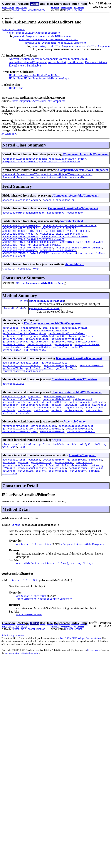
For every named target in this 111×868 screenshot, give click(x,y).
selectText (79, 364)
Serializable (34, 66)
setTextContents (35, 368)
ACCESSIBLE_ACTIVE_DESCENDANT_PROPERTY (69, 230)
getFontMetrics (57, 424)
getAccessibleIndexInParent (21, 421)
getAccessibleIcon (44, 451)
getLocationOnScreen (35, 427)
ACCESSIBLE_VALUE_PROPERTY (58, 260)
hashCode (59, 471)
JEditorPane (16, 89)
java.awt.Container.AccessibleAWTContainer (48, 40)
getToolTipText (66, 388)
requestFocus (73, 431)
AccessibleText (57, 63)
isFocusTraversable (93, 427)
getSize (57, 427)
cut (45, 341)
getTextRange (63, 361)
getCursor (25, 424)
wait (5, 474)
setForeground (74, 434)
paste (26, 364)
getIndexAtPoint (62, 358)
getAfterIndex (67, 351)
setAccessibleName (52, 457)
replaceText (61, 364)
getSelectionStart (39, 361)
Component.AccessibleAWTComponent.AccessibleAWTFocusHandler (44, 180)
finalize (30, 471)
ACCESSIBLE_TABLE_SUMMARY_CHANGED (79, 256)
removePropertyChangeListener (23, 391)
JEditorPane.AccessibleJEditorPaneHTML (34, 76)
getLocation (10, 427)
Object (57, 466)
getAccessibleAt (13, 404)
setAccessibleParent (81, 457)
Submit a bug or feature (13, 669)
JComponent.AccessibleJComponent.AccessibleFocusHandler (41, 163)
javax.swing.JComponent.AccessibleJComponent (55, 43)
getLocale (98, 424)
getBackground (82, 421)
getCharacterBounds (15, 358)
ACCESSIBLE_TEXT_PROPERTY (20, 260)
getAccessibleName (91, 384)
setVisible (23, 437)
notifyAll (85, 471)
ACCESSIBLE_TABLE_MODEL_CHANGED (82, 250)
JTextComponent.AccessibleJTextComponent (38, 102)
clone (6, 471)
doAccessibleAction (75, 341)
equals (17, 471)
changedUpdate (30, 341)
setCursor (25, 434)
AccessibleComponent (44, 59)
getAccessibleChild (54, 381)
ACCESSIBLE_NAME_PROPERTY (20, 240)
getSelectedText (87, 358)
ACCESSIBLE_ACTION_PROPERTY (21, 230)
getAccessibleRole (15, 351)
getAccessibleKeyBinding (59, 384)
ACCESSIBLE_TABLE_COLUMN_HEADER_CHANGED (30, 250)
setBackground (94, 431)
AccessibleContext (71, 225)
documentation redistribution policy (22, 687)
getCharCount (40, 358)
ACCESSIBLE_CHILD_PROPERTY (59, 233)
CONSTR (32, 10)
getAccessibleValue (79, 454)
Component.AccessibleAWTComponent (83, 172)
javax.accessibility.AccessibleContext (34, 33)
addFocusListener (14, 417)
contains (34, 417)
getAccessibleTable (50, 454)
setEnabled (41, 434)
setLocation (94, 434)
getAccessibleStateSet (44, 321)
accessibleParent (14, 266)
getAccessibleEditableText (67, 348)
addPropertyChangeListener (20, 381)
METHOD (41, 10)
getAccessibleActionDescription (24, 348)
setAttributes (12, 368)
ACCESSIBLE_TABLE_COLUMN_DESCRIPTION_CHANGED (33, 246)
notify (72, 471)
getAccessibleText (42, 351)
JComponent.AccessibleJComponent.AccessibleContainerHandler (44, 160)
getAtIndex (86, 351)
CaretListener (75, 63)
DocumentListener (96, 63)
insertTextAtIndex (87, 361)
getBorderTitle (12, 388)
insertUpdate (11, 364)
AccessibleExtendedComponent (28, 63)
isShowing (9, 431)
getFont (39, 424)
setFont (57, 434)
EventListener (17, 66)
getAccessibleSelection (18, 454)
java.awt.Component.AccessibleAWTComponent (43, 37)
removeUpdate (41, 364)
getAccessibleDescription (47, 313)
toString (100, 471)
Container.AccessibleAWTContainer (74, 399)
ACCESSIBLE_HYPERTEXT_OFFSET (69, 236)
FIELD (24, 10)
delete (54, 341)
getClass (44, 471)
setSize (7, 437)
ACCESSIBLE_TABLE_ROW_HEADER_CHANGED (28, 256)
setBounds (9, 434)
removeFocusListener (48, 431)
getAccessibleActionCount (50, 344)
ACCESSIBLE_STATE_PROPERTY (20, 243)
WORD (36, 280)
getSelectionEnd (13, 361)
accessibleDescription (67, 263)
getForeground (80, 424)
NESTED (16, 10)
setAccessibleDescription (20, 457)
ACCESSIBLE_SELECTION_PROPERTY (61, 240)
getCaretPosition (37, 354)
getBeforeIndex (12, 354)
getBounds (9, 424)
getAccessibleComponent (59, 417)
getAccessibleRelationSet (76, 451)
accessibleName (95, 263)
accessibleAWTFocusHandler (65, 216)
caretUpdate (10, 341)
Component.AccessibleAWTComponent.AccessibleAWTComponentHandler (47, 176)
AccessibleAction (19, 59)
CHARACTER (9, 280)
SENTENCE (24, 280)
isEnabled (71, 427)
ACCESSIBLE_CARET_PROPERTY (20, 233)
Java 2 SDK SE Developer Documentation (80, 672)
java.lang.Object (13, 30)
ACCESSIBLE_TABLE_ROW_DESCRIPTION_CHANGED (31, 253)
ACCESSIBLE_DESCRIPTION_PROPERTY (25, 236)
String (24, 313)
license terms (94, 684)
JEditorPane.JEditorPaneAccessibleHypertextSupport (41, 79)
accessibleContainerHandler (21, 203)
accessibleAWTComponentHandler (23, 216)
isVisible (25, 431)
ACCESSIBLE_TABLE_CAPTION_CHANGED (65, 243)
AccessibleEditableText (73, 59)
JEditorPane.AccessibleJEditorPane (40, 295)
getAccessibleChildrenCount (21, 384)
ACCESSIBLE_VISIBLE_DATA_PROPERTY (26, 263)
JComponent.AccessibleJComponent (85, 155)
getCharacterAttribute (67, 354)
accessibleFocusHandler (59, 203)
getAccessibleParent (56, 421)
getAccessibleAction (16, 344)
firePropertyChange (15, 451)
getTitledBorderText (39, 388)
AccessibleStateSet (16, 321)
